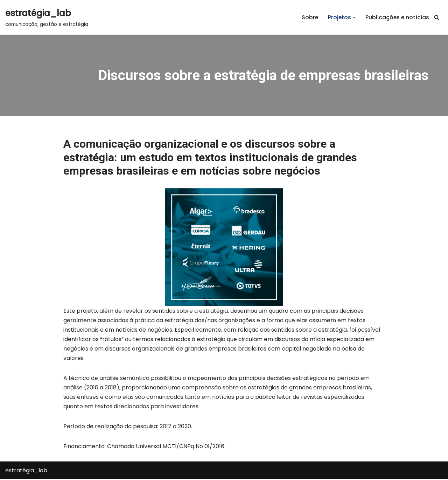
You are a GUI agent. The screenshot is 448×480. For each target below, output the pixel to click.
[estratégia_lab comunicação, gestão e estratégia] (47, 17)
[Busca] (437, 17)
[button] (353, 17)
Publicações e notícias (397, 17)
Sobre (309, 17)
